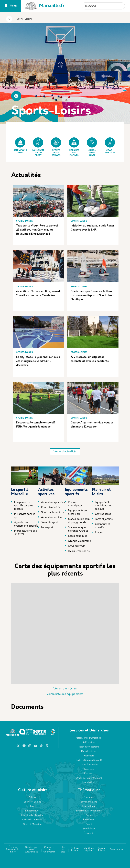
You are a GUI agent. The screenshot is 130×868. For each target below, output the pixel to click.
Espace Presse (102, 850)
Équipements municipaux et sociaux (103, 506)
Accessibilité (116, 850)
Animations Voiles (20, 146)
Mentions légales (89, 850)
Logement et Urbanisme (89, 811)
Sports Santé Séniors (56, 147)
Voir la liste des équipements (65, 694)
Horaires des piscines (74, 147)
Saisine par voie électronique (31, 850)
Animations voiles (52, 518)
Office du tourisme (32, 820)
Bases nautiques (78, 536)
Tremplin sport (50, 523)
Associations (89, 783)
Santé (89, 824)
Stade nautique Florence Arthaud (78, 529)
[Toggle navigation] (6, 6)
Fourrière (89, 769)
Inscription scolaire (89, 747)
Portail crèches (89, 751)
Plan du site (63, 850)
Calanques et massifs (103, 526)
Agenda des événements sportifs (26, 524)
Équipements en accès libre (77, 512)
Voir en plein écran (65, 689)
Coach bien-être (110, 146)
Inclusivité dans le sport (38, 147)
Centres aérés (103, 514)
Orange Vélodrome (79, 541)
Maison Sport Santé (92, 147)
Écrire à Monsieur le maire (13, 850)
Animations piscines (53, 502)
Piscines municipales (75, 504)
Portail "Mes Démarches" (89, 738)
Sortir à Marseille (32, 824)
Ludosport (47, 528)
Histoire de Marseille (32, 815)
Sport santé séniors (52, 512)
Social (89, 815)
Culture (32, 798)
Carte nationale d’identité (89, 760)
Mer (32, 806)
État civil (89, 774)
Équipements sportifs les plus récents (24, 506)
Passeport (89, 756)
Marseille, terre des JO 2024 (25, 533)
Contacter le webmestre (49, 850)
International (89, 806)
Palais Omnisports (79, 551)
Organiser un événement (89, 778)
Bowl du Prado (77, 546)
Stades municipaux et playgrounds (79, 521)
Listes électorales (89, 765)
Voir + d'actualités (65, 452)
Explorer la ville (75, 850)
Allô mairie (89, 742)
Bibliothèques (32, 811)
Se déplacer (89, 829)
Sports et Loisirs (32, 802)
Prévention (89, 820)
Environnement (89, 802)
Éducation (89, 798)
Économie (89, 833)
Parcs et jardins (104, 519)
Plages (99, 533)
